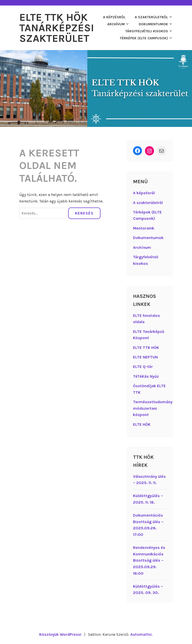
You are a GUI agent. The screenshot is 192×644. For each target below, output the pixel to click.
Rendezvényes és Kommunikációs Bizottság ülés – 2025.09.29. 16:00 (149, 560)
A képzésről (114, 17)
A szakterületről (151, 17)
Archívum (116, 24)
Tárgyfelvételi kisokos (147, 31)
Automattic (141, 634)
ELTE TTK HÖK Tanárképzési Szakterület (57, 28)
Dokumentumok (153, 24)
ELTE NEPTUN (145, 357)
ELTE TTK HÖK (146, 348)
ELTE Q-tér (143, 367)
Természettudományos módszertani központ (155, 408)
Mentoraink (144, 228)
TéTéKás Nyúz (146, 376)
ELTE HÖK (142, 424)
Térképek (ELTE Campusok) (144, 38)
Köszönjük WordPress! (60, 634)
